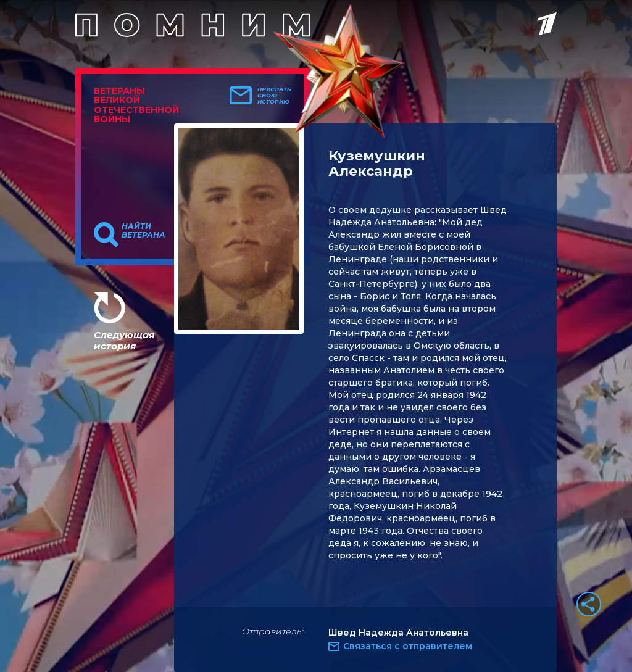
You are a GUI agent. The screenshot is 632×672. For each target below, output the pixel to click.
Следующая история (124, 340)
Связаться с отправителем (408, 646)
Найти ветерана (143, 231)
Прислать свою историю (274, 96)
